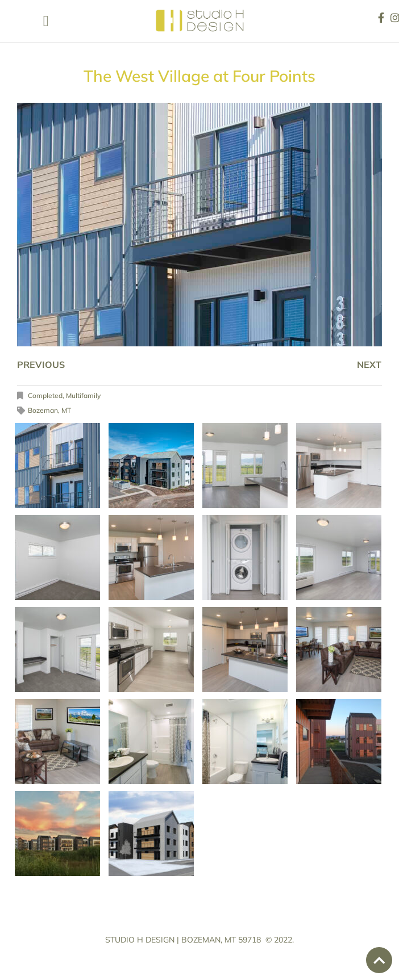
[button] (46, 21)
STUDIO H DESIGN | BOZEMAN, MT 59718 (183, 940)
